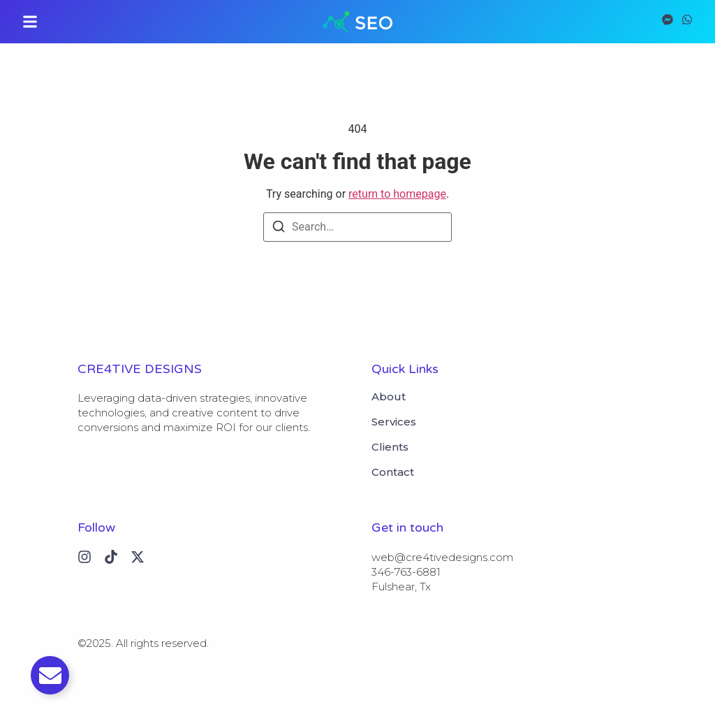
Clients (390, 447)
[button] (30, 22)
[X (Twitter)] (138, 557)
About (389, 397)
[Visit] (668, 22)
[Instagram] (84, 557)
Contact (393, 472)
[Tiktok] (111, 557)
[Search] (279, 229)
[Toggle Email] (50, 675)
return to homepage (397, 194)
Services (394, 422)
